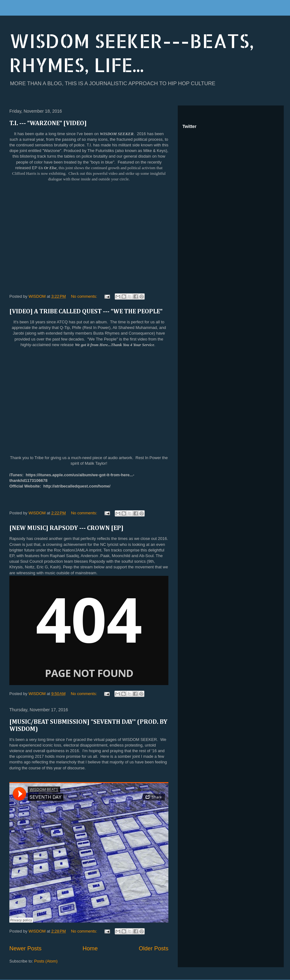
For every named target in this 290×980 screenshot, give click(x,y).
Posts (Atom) (46, 961)
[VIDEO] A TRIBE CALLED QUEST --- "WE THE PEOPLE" (86, 311)
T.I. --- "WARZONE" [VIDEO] (48, 123)
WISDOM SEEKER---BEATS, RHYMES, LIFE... (132, 53)
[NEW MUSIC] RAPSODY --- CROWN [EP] (66, 528)
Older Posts (154, 948)
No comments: (85, 296)
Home (90, 948)
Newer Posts (25, 948)
